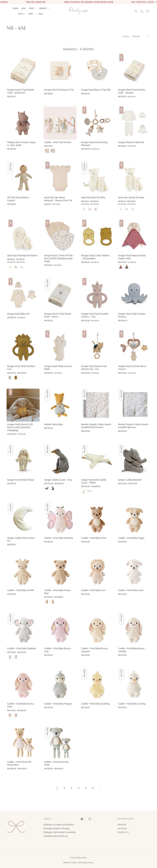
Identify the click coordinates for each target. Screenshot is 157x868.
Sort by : (126, 36)
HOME (15, 8)
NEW (24, 8)
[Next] (100, 788)
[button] (136, 11)
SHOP (31, 8)
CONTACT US (123, 832)
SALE (41, 14)
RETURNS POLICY (86, 863)
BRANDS (43, 8)
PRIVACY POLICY (70, 863)
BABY (31, 14)
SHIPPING (122, 825)
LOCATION (122, 828)
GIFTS (21, 14)
